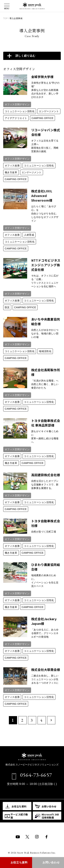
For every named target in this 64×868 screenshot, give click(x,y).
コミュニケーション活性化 (20, 111)
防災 (7, 307)
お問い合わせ (51, 862)
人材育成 (29, 235)
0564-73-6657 (36, 775)
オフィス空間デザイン (17, 104)
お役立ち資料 (19, 862)
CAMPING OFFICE (42, 118)
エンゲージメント (49, 111)
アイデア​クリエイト (16, 118)
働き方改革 (11, 172)
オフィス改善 (12, 166)
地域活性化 (45, 351)
